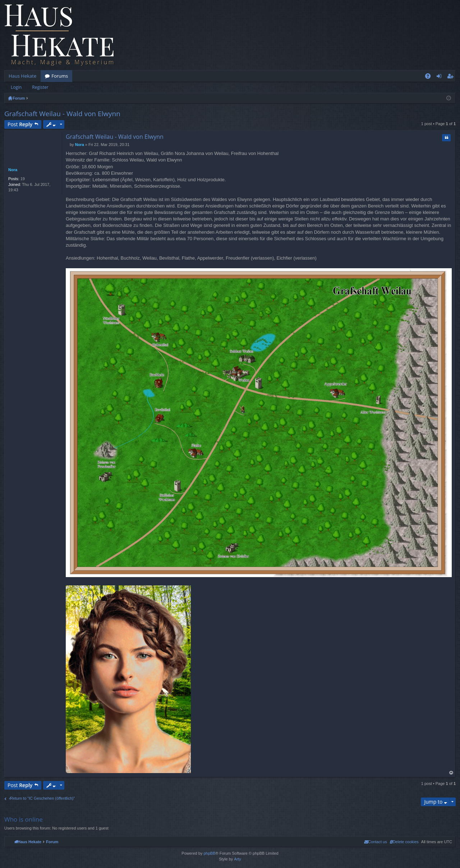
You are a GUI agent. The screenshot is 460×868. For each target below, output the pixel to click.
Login (16, 87)
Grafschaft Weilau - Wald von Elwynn (62, 114)
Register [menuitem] (452, 77)
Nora (13, 170)
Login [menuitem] (440, 77)
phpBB (209, 853)
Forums (60, 76)
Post (20, 124)
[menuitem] (404, 842)
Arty (238, 859)
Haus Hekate (22, 76)
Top (451, 773)
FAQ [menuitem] (430, 77)
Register (40, 87)
